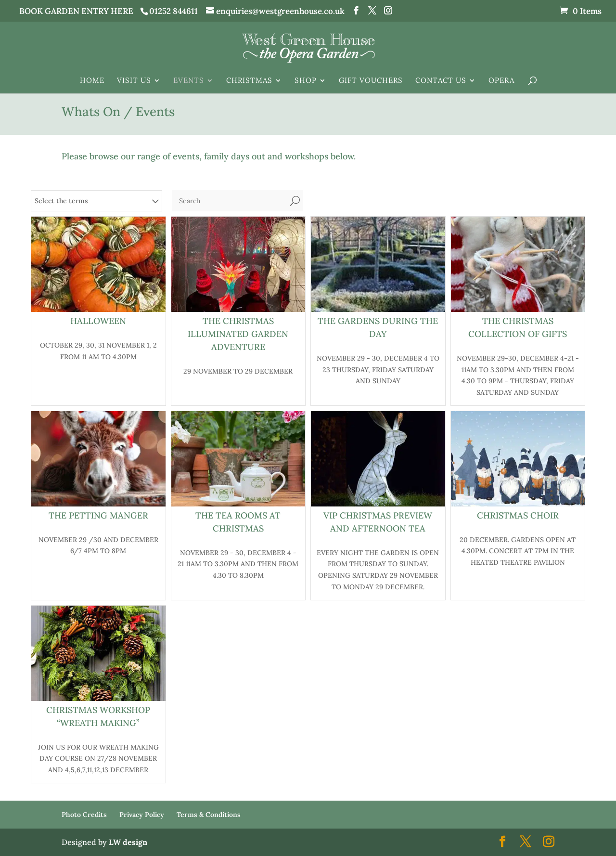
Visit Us (134, 81)
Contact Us (441, 81)
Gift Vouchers (371, 81)
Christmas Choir (518, 515)
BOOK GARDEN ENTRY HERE (76, 11)
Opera (501, 81)
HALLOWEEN (98, 321)
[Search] (229, 201)
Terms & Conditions (209, 815)
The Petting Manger (98, 515)
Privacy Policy (142, 815)
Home (92, 81)
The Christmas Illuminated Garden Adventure (238, 334)
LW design (128, 842)
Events (189, 81)
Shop (306, 81)
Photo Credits (84, 815)
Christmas (249, 81)
